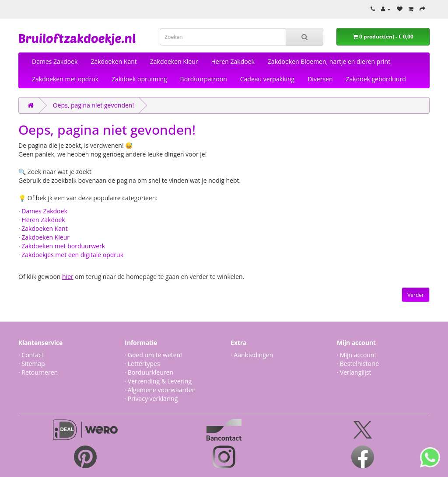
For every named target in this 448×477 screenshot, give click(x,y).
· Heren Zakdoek (42, 220)
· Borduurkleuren (149, 372)
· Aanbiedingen (252, 355)
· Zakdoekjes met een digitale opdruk (71, 255)
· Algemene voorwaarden (160, 390)
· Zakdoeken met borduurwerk (62, 246)
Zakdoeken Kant (114, 61)
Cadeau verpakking (267, 79)
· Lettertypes (142, 364)
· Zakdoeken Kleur (44, 237)
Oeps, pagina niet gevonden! (94, 105)
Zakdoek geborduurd (376, 79)
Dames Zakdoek (55, 61)
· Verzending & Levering (158, 381)
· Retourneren (38, 372)
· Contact (31, 355)
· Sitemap (32, 364)
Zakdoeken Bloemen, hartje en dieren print (329, 61)
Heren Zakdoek (233, 61)
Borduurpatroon (204, 79)
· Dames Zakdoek (43, 211)
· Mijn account (357, 355)
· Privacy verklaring (151, 399)
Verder (416, 295)
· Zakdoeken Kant (43, 228)
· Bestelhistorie (358, 364)
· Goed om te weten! (153, 355)
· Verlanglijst (354, 372)
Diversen (320, 79)
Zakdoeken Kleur (174, 61)
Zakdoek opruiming (139, 79)
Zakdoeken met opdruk (65, 79)
